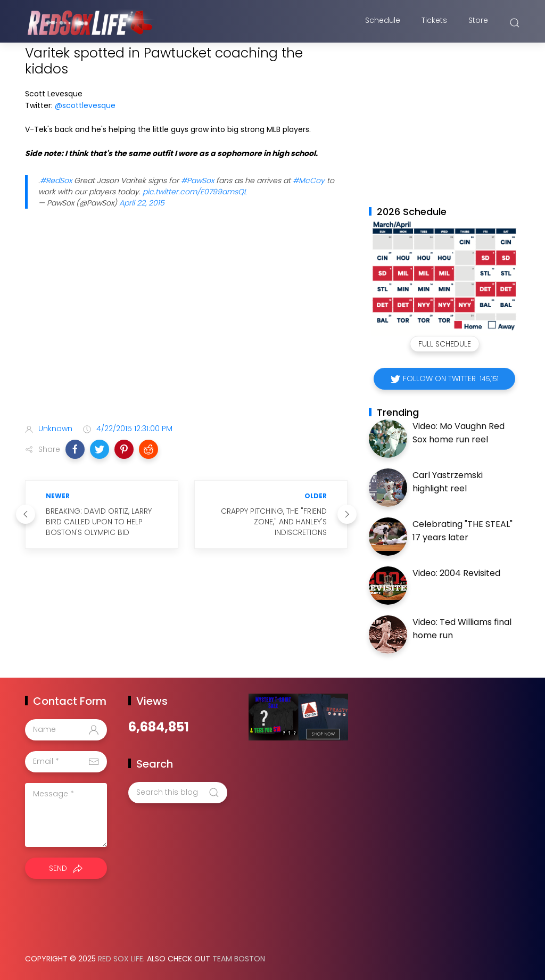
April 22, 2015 (142, 203)
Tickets (434, 23)
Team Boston (239, 959)
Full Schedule (445, 344)
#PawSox (197, 180)
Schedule (383, 23)
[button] (75, 449)
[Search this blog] (178, 793)
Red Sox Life (121, 959)
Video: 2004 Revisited (456, 573)
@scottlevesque (85, 105)
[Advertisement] (186, 331)
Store (478, 23)
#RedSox (56, 180)
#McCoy (309, 180)
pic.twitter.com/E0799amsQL (195, 192)
